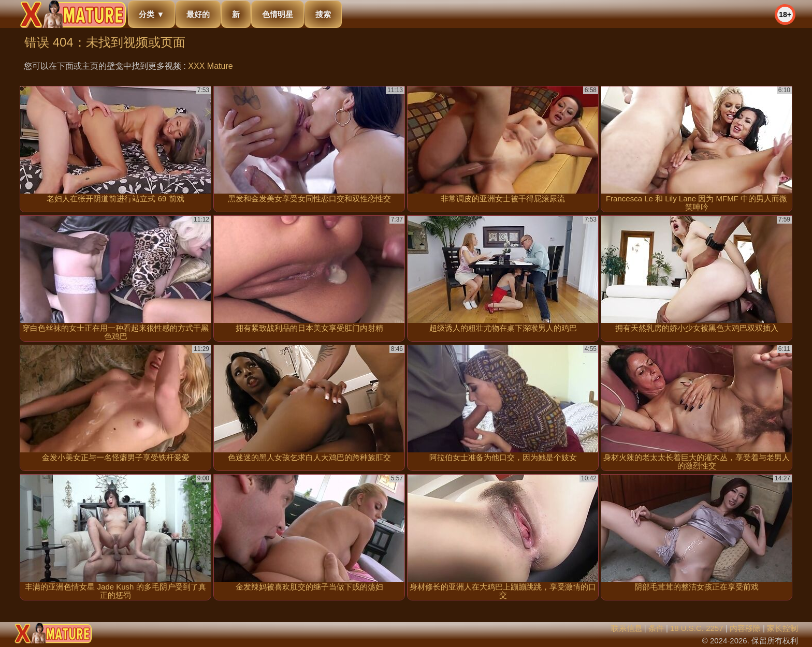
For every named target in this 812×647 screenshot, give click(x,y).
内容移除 (745, 628)
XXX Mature (210, 66)
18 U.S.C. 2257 (697, 628)
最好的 (198, 14)
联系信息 (627, 628)
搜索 (323, 14)
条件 (656, 628)
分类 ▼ (151, 14)
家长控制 (782, 628)
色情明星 (278, 14)
